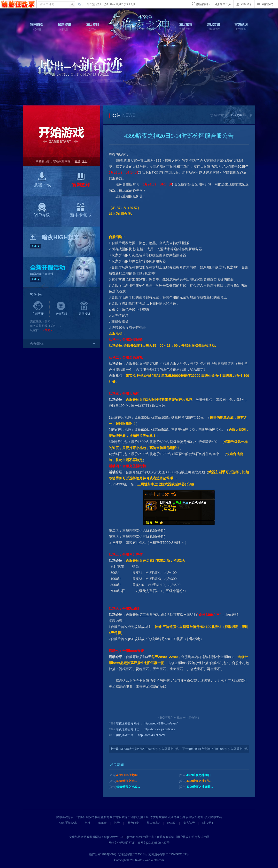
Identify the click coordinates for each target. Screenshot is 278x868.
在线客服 (38, 308)
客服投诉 (85, 308)
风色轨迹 (133, 823)
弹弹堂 (91, 4)
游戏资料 (93, 27)
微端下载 (42, 180)
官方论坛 (241, 27)
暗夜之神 (236, 115)
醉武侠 (171, 823)
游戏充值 (185, 27)
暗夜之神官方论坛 (128, 729)
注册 (85, 161)
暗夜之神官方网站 (128, 723)
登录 (77, 161)
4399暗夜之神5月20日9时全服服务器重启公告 (149, 749)
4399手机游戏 (68, 823)
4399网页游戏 (18, 4)
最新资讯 (65, 27)
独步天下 (208, 823)
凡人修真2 (116, 4)
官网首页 (37, 27)
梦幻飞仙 (130, 4)
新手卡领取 (81, 210)
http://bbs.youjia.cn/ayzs (159, 729)
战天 (99, 4)
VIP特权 (42, 210)
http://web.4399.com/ (151, 735)
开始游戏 (62, 131)
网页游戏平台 (125, 735)
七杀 (106, 4)
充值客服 (61, 308)
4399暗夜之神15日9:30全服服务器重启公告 (220, 749)
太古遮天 (189, 823)
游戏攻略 (213, 27)
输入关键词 (47, 4)
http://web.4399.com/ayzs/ (161, 723)
